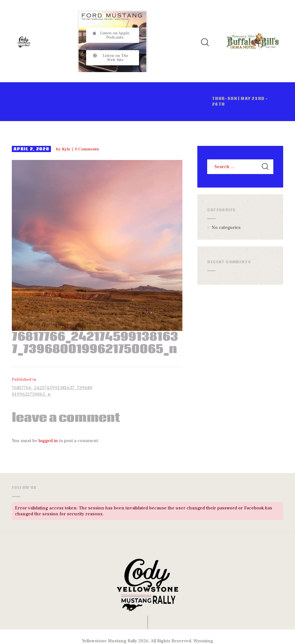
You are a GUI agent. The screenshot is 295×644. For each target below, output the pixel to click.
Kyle (67, 149)
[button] (113, 35)
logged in (48, 441)
